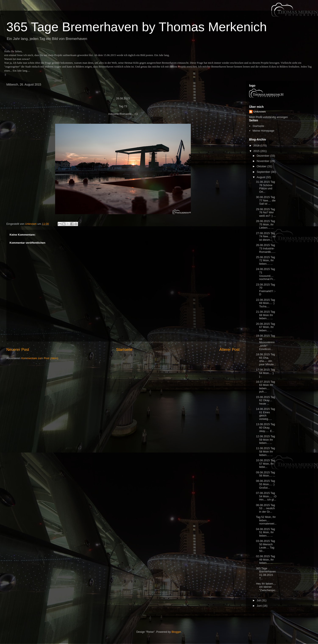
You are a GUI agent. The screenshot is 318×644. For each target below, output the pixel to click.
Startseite (124, 350)
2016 (257, 146)
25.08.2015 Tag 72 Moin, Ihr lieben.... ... (265, 260)
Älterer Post (229, 350)
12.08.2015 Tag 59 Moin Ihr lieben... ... (265, 440)
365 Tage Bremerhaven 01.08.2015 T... (266, 573)
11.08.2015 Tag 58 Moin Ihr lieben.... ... (265, 451)
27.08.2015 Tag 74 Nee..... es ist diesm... (266, 236)
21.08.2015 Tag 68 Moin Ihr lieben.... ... (265, 315)
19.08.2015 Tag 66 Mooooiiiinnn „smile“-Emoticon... (265, 342)
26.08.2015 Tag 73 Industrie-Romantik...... (266, 248)
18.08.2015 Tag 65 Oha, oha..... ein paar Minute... (266, 359)
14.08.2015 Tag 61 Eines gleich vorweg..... (265, 414)
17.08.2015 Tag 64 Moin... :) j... (265, 373)
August (261, 177)
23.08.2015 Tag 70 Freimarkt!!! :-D (266, 290)
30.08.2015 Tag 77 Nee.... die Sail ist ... (266, 200)
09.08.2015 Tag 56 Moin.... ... (265, 474)
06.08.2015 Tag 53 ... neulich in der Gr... (265, 508)
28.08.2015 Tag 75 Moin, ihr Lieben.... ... (265, 224)
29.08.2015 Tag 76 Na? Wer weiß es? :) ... (266, 212)
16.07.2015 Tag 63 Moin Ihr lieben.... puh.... (265, 387)
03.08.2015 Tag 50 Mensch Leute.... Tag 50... (265, 546)
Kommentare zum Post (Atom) (40, 358)
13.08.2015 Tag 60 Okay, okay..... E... (265, 427)
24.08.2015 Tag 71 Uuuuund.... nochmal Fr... (265, 274)
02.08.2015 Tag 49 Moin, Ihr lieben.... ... (265, 560)
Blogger (176, 632)
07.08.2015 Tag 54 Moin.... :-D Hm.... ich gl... (266, 496)
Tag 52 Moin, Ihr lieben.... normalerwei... (266, 520)
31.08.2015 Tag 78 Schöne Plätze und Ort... (265, 187)
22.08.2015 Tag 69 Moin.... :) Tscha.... (265, 303)
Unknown (260, 112)
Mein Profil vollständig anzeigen (268, 117)
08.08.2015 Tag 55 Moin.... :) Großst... (265, 484)
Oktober (262, 166)
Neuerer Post (18, 350)
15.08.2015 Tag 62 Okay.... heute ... (265, 400)
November (264, 161)
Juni (260, 606)
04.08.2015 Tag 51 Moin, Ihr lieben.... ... (265, 532)
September (264, 172)
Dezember (264, 156)
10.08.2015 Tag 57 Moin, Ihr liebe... (265, 464)
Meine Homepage (263, 131)
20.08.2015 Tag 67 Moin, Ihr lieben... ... (265, 327)
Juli (259, 600)
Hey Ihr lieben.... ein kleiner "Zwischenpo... (266, 589)
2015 (257, 151)
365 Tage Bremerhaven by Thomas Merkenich (137, 27)
